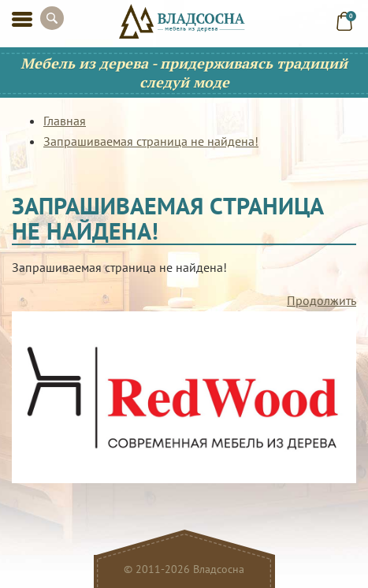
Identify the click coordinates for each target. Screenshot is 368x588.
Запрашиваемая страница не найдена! (151, 141)
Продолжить (322, 300)
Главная (65, 121)
